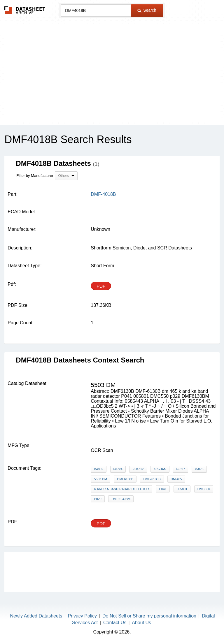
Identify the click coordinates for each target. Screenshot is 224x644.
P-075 (199, 469)
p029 (98, 499)
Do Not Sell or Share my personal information (149, 616)
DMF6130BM (121, 499)
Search (147, 10)
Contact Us (115, 623)
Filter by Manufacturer (35, 176)
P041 (163, 489)
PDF (101, 286)
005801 (182, 489)
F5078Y (138, 469)
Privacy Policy (82, 616)
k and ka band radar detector (121, 489)
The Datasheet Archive (25, 10)
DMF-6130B (152, 479)
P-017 (180, 469)
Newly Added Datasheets (36, 616)
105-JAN (160, 469)
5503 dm (100, 479)
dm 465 (176, 479)
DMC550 (204, 489)
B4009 (99, 469)
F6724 (118, 469)
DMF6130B (125, 479)
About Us (141, 623)
